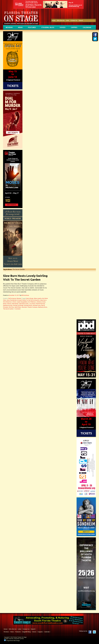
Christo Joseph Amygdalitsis (20, 302)
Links (68, 20)
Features (32, 27)
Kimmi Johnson (7, 304)
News (20, 27)
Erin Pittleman (32, 302)
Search (81, 20)
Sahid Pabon (18, 307)
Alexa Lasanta (38, 298)
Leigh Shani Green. (24, 304)
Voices (63, 27)
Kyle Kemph (15, 304)
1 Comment (17, 309)
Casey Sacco (43, 300)
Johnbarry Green (41, 302)
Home (54, 20)
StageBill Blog (48, 27)
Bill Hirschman (25, 295)
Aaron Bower (30, 298)
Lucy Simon (32, 304)
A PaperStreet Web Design (12, 641)
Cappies (74, 27)
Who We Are (61, 20)
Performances (12, 298)
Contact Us (74, 20)
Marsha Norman (41, 304)
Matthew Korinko (8, 305)
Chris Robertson (7, 302)
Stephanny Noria (43, 307)
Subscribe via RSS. (19, 639)
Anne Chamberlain (12, 300)
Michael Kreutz (28, 305)
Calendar (87, 27)
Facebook (90, 632)
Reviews (9, 27)
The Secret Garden (8, 309)
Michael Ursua (37, 305)
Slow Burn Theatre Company (30, 307)
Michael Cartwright (18, 305)
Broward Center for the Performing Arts (28, 300)
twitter (94, 632)
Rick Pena (11, 307)
